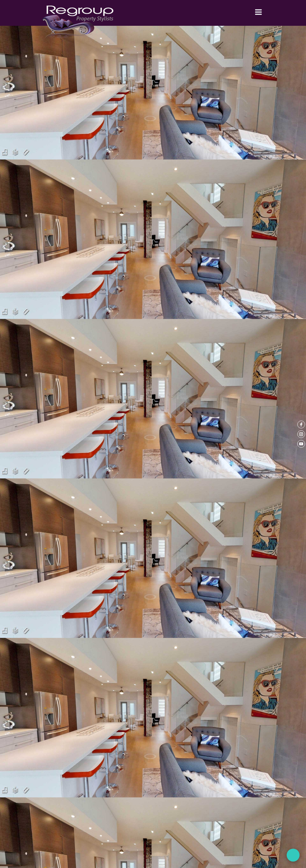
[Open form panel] (293, 855)
